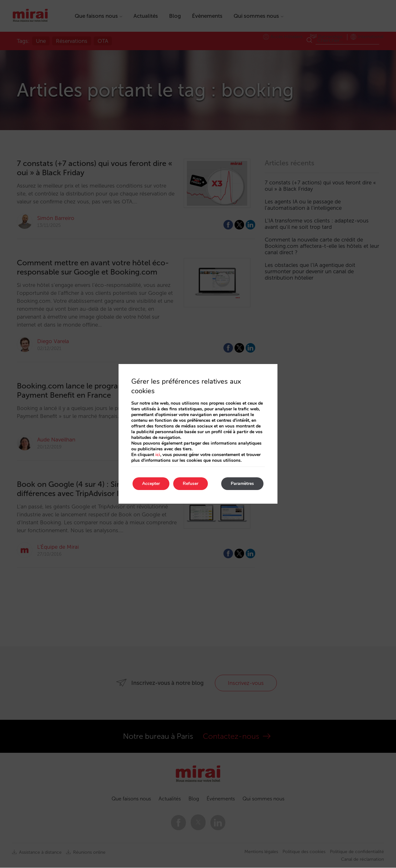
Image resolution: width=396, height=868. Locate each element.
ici (158, 455)
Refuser (191, 484)
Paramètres (242, 484)
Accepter (151, 484)
